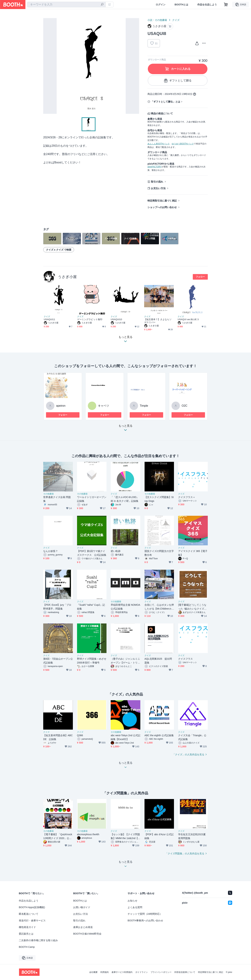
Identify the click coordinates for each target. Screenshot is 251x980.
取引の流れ (157, 182)
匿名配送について (29, 914)
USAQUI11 (49, 319)
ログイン (161, 5)
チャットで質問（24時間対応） (145, 914)
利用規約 (105, 972)
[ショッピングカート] (226, 5)
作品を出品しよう (207, 5)
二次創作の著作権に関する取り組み (38, 940)
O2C (185, 406)
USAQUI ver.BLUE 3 (188, 319)
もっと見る (125, 429)
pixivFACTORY (154, 167)
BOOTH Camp (27, 947)
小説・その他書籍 (157, 20)
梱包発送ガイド (27, 927)
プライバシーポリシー (161, 972)
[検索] (102, 5)
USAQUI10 (116, 319)
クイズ (176, 20)
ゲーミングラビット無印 (90, 319)
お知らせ (132, 901)
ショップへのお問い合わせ (162, 207)
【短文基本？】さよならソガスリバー (158, 321)
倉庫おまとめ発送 (83, 927)
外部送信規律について (185, 972)
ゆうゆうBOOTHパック (183, 144)
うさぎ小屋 (67, 277)
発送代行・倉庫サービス (32, 920)
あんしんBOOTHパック (159, 144)
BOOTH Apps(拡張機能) (32, 907)
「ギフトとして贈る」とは (166, 102)
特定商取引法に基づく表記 (162, 201)
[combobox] (66, 5)
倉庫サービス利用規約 (122, 972)
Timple (144, 406)
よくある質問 (135, 907)
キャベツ (104, 406)
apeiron (61, 406)
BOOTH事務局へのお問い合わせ (145, 920)
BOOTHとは (181, 5)
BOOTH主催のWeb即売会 (87, 934)
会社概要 (93, 972)
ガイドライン (142, 972)
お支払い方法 (158, 188)
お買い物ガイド (82, 907)
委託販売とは (26, 934)
